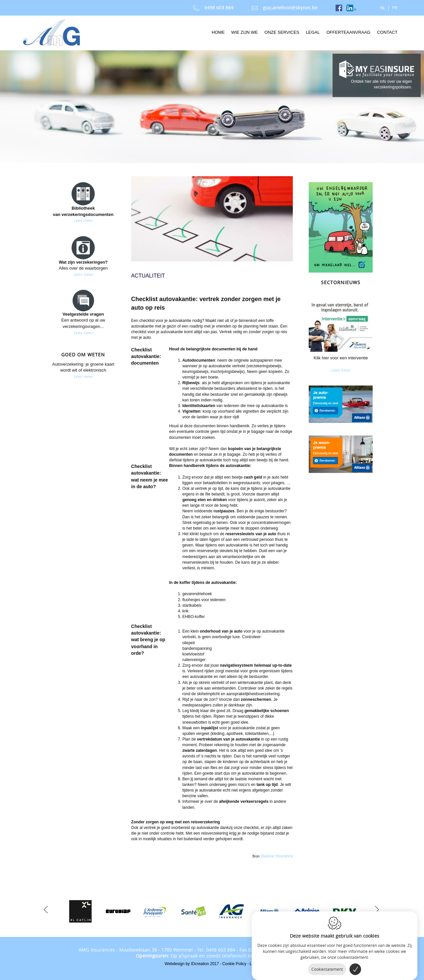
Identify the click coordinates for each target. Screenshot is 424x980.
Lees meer (83, 220)
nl (383, 8)
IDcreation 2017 (192, 964)
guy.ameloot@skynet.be (285, 7)
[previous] (46, 909)
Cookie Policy (234, 964)
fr (395, 8)
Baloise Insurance (277, 856)
